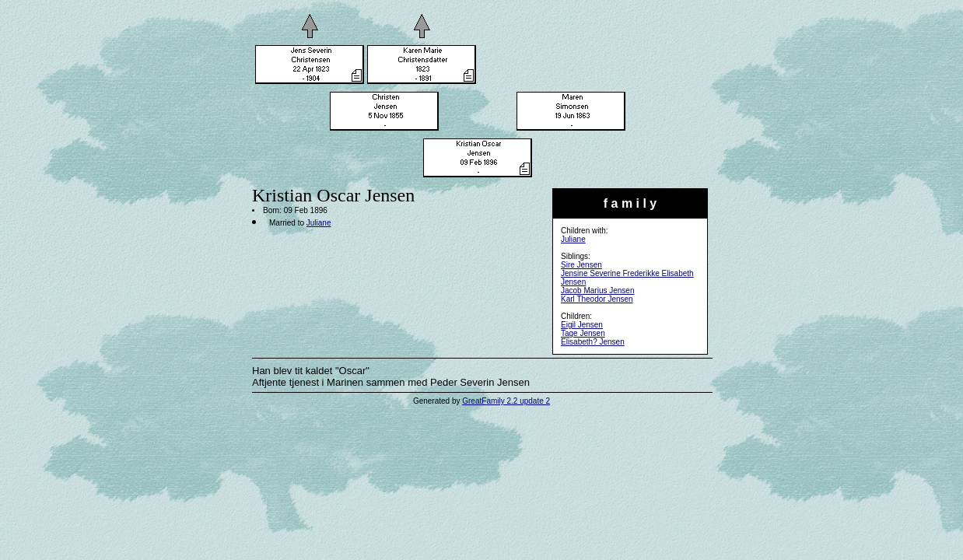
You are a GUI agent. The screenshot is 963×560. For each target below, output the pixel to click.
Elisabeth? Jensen (593, 342)
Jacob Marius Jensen (598, 290)
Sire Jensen (581, 265)
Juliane (573, 239)
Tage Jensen (583, 333)
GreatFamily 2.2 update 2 (506, 401)
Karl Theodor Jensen (597, 299)
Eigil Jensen (582, 325)
